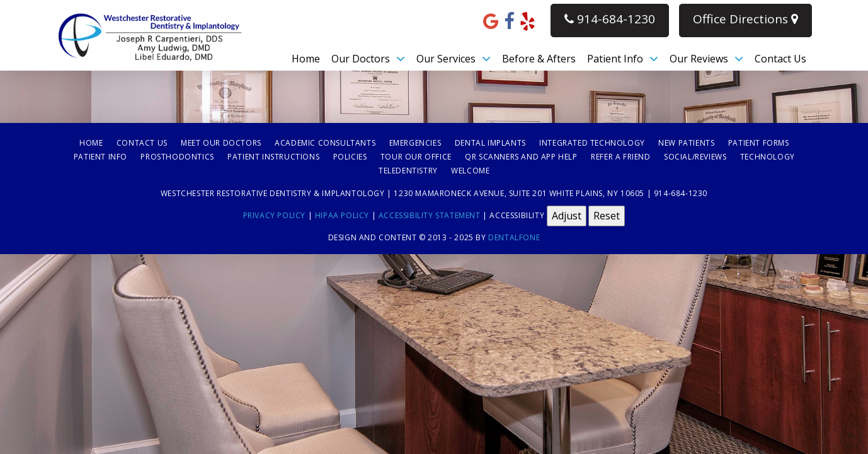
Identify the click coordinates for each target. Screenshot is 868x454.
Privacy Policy (274, 215)
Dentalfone (514, 237)
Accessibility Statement (430, 215)
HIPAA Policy (342, 215)
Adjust (567, 216)
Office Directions (745, 19)
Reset (607, 216)
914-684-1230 (610, 19)
